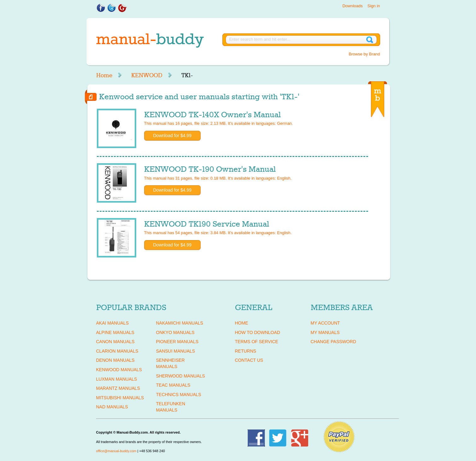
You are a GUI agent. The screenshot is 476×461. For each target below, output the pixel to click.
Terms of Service (257, 342)
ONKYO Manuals (175, 332)
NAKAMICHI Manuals (180, 323)
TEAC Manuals (173, 385)
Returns (246, 351)
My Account (325, 323)
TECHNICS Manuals (179, 395)
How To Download (258, 332)
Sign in (374, 6)
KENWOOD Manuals (119, 370)
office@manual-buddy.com (116, 451)
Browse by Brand (364, 54)
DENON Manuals (115, 360)
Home (104, 75)
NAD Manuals (112, 407)
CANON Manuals (115, 342)
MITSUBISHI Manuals (120, 398)
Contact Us (249, 360)
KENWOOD (147, 75)
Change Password (333, 342)
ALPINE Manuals (115, 332)
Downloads (352, 6)
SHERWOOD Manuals (181, 376)
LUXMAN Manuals (117, 379)
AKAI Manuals (112, 323)
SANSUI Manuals (176, 351)
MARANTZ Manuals (118, 388)
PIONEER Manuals (177, 342)
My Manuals (325, 332)
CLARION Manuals (117, 351)
